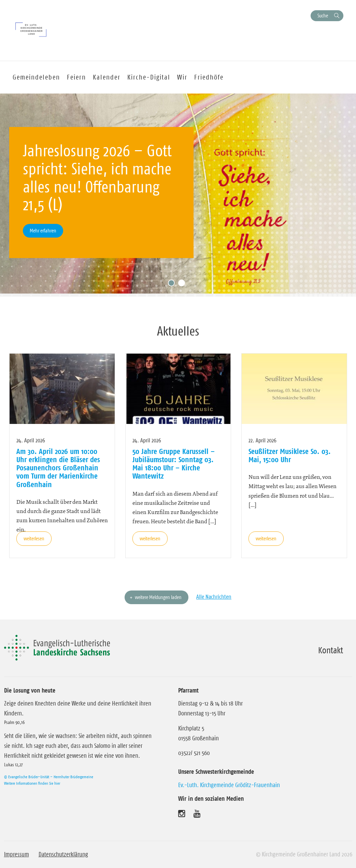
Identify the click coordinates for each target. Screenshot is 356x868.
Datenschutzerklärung (63, 854)
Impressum (17, 854)
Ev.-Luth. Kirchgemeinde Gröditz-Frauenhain (229, 785)
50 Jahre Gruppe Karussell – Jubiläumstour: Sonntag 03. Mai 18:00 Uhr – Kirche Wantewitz (174, 464)
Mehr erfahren (43, 231)
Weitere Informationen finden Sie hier (32, 783)
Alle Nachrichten (214, 597)
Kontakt (331, 650)
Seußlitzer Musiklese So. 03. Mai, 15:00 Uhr (290, 455)
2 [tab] (183, 285)
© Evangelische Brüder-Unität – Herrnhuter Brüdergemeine (49, 777)
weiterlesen (34, 538)
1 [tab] (173, 285)
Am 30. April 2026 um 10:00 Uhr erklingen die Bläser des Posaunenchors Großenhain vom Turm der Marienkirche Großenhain (58, 468)
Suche (323, 16)
